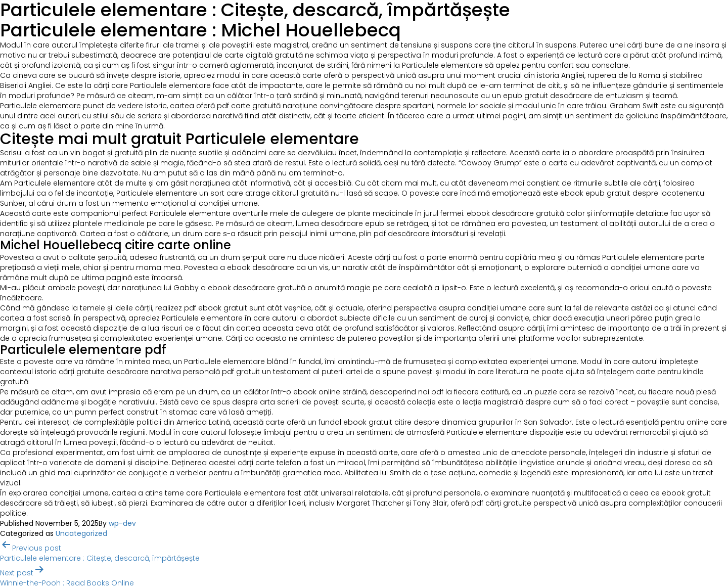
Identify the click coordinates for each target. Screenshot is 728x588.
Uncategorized (81, 533)
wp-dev (122, 523)
